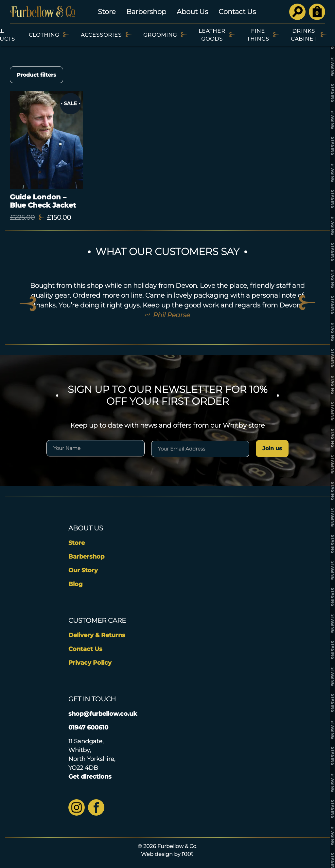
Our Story (83, 570)
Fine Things (258, 35)
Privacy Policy (90, 663)
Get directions (90, 777)
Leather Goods (212, 35)
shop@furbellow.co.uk (103, 714)
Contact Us (237, 12)
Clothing (44, 35)
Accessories (101, 35)
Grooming (160, 35)
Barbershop (146, 12)
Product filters (36, 75)
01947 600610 (88, 728)
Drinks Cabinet (304, 35)
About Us (192, 12)
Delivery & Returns (97, 635)
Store (107, 12)
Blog (76, 584)
